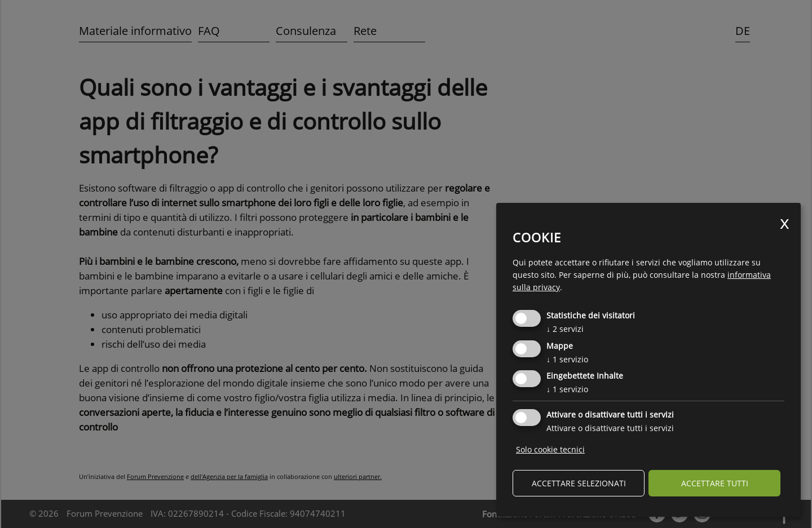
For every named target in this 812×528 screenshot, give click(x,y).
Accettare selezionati (579, 483)
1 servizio (567, 359)
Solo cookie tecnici (550, 449)
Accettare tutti (715, 483)
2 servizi (565, 329)
